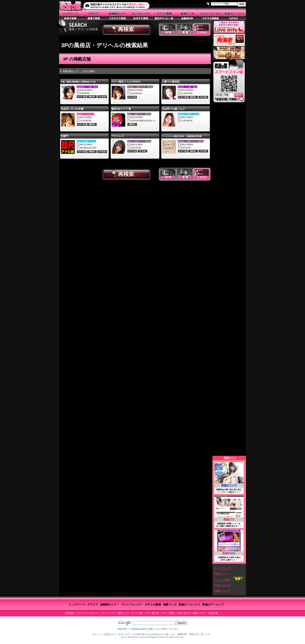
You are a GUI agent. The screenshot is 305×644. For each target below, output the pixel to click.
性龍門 (64, 136)
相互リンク (221, 574)
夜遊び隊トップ (71, 71)
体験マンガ (170, 605)
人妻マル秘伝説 (171, 82)
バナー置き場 (152, 613)
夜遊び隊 (213, 613)
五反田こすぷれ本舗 (72, 109)
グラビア (93, 605)
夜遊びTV (229, 519)
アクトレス (118, 136)
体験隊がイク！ (110, 605)
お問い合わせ (223, 585)
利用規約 (70, 613)
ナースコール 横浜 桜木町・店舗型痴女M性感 (182, 136)
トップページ (77, 605)
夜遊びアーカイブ (213, 605)
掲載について (223, 591)
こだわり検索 (88, 71)
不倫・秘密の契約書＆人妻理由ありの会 (78, 82)
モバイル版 (137, 613)
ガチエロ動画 (153, 605)
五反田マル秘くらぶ (173, 109)
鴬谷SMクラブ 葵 (121, 109)
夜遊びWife (229, 553)
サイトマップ (223, 568)
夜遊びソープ (229, 485)
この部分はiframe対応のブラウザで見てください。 (229, 280)
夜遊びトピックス (189, 605)
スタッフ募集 (223, 580)
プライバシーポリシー (88, 613)
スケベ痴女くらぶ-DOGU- (126, 82)
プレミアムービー (132, 605)
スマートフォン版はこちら (229, 82)
